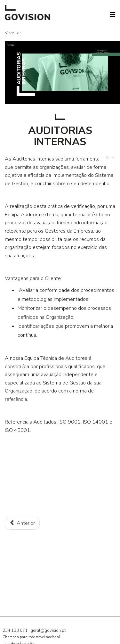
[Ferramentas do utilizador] (109, 158)
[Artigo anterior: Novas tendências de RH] (22, 521)
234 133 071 (15, 627)
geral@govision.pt (48, 627)
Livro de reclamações (19, 640)
